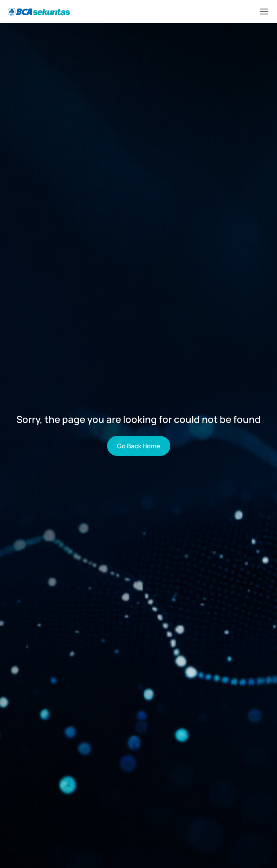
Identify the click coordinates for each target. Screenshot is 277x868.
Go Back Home (139, 446)
